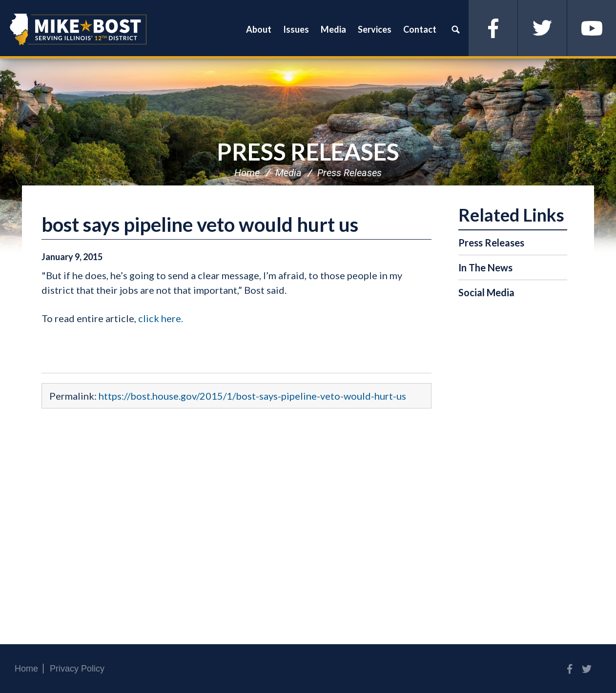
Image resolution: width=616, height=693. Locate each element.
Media (288, 173)
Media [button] (333, 29)
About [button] (259, 29)
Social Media (486, 292)
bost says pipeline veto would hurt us (200, 224)
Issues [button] (296, 29)
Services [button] (375, 29)
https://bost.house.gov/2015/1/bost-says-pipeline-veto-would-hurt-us (252, 396)
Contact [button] (420, 29)
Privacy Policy (77, 669)
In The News (485, 267)
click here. (161, 318)
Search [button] (455, 29)
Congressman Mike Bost (78, 29)
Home (247, 173)
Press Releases (308, 152)
